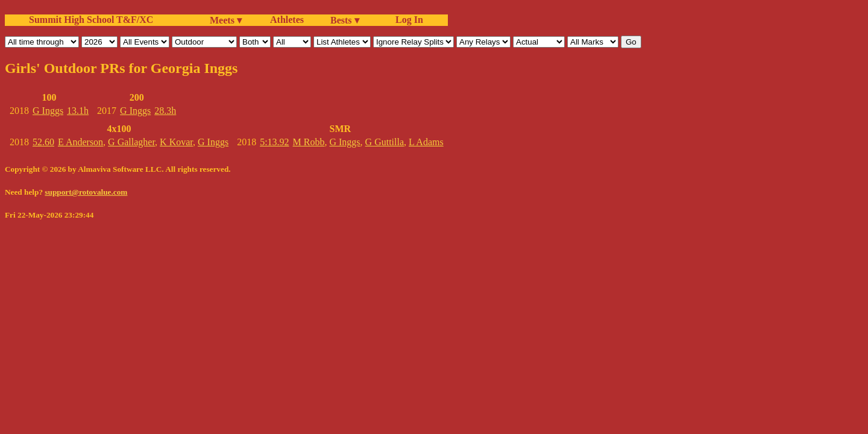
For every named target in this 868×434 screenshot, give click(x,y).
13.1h (78, 111)
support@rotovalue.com (86, 192)
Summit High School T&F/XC (91, 20)
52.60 (43, 142)
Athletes (287, 20)
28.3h (165, 111)
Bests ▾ (345, 20)
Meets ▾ (226, 20)
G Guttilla (385, 142)
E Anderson (80, 142)
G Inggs (48, 111)
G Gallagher (131, 142)
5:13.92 (274, 142)
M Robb (309, 142)
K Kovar (176, 142)
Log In (407, 20)
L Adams (426, 142)
